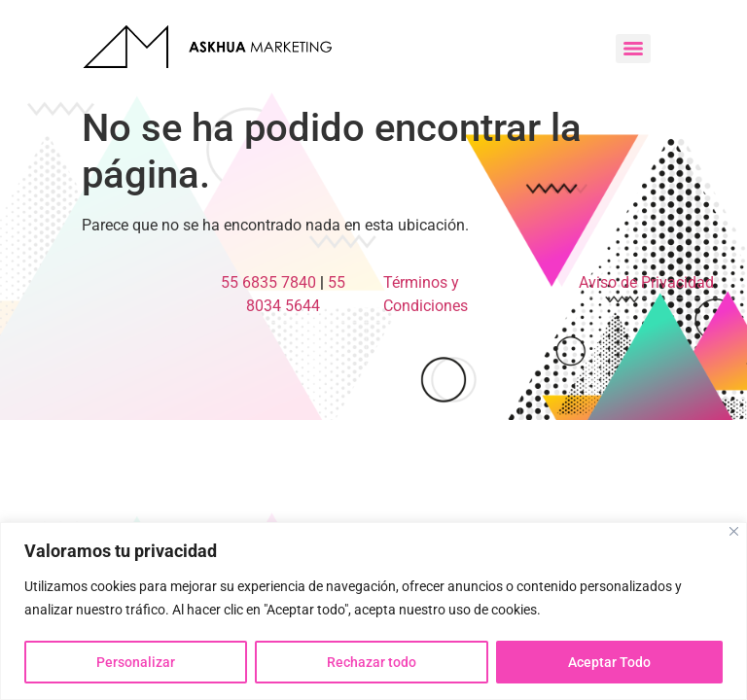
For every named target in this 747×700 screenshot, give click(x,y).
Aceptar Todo (609, 662)
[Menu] (633, 49)
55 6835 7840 (268, 282)
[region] (373, 611)
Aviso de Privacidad (646, 282)
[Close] (734, 531)
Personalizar (136, 662)
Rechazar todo (372, 662)
